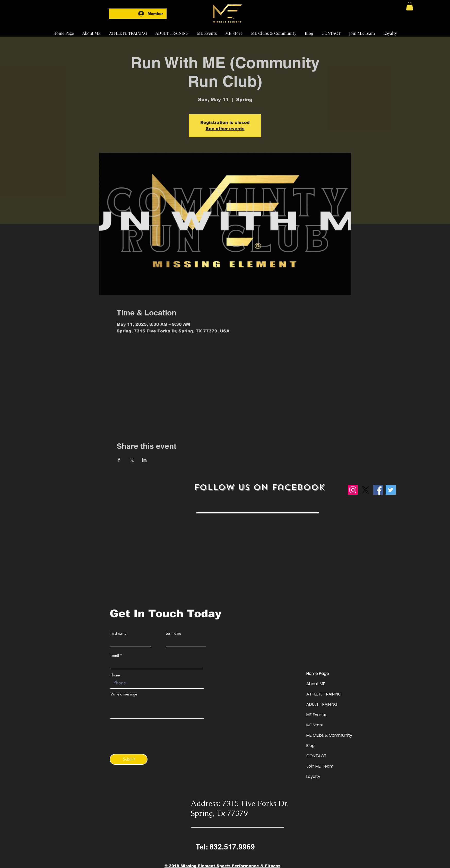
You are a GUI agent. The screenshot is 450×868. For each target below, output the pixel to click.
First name (118, 633)
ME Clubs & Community (329, 735)
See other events (225, 129)
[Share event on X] (132, 460)
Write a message (124, 694)
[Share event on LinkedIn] (144, 460)
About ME (316, 684)
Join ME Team (320, 766)
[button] (128, 31)
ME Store (315, 725)
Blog (310, 746)
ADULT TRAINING (322, 704)
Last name (173, 633)
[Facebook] (378, 490)
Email (115, 656)
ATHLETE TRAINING (324, 694)
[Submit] (129, 759)
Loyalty (313, 776)
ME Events (316, 715)
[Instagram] (353, 490)
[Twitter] (391, 490)
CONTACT (316, 756)
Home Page (318, 673)
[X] (365, 490)
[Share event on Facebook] (119, 460)
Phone (115, 675)
